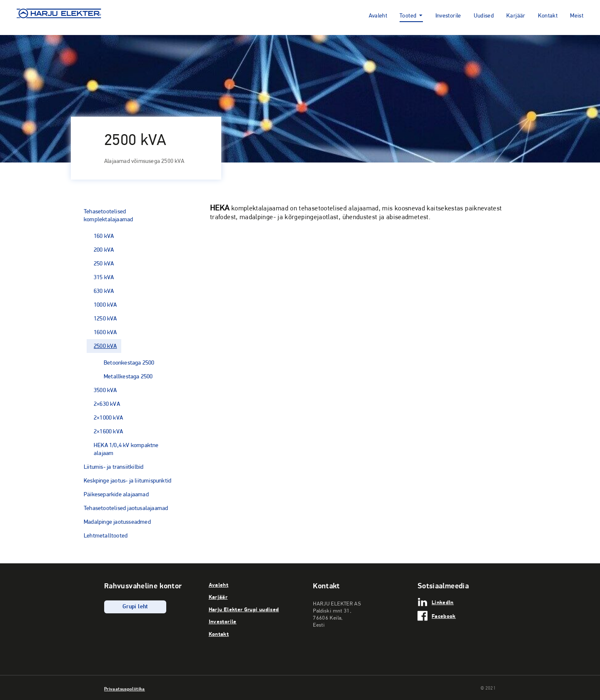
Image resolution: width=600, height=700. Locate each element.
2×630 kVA (107, 404)
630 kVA (104, 291)
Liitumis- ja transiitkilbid (114, 467)
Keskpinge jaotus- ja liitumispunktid (127, 480)
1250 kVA (105, 318)
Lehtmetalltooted (106, 535)
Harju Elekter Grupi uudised (244, 609)
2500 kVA (105, 346)
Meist (577, 16)
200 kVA (104, 250)
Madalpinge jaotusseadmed (117, 522)
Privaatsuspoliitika (125, 689)
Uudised (484, 16)
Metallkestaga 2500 (128, 376)
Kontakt (548, 16)
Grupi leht (135, 607)
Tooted (408, 16)
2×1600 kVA (108, 431)
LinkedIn (443, 602)
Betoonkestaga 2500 (129, 362)
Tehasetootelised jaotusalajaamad (126, 508)
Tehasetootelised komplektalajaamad (108, 215)
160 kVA (104, 236)
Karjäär (516, 16)
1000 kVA (105, 305)
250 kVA (104, 263)
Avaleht (378, 16)
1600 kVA (105, 332)
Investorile (448, 16)
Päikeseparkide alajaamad (116, 494)
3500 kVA (105, 390)
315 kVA (104, 277)
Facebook (444, 616)
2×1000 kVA (108, 417)
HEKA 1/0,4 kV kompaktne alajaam (126, 449)
